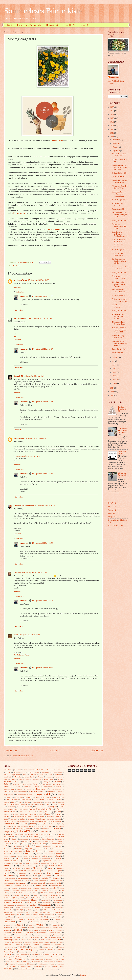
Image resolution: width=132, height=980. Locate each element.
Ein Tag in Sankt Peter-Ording (118, 254)
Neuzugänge (46, 905)
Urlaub (17, 954)
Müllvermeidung (57, 900)
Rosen (23, 928)
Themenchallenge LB (10, 947)
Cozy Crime (33, 804)
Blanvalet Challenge (36, 791)
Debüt (62, 804)
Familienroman (9, 824)
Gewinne (16, 842)
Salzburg (44, 930)
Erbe (30, 817)
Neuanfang (33, 905)
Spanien (45, 937)
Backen (6, 784)
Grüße (13, 846)
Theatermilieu (46, 945)
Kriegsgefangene (48, 871)
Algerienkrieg (46, 772)
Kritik (31, 876)
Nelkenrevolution (21, 905)
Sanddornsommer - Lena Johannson (119, 291)
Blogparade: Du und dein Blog (122, 475)
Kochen (50, 868)
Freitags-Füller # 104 (119, 221)
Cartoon (27, 802)
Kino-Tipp (42, 866)
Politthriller (43, 917)
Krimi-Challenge (21, 873)
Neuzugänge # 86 (118, 209)
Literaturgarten (19, 573)
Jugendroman (19, 863)
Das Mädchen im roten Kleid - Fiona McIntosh (119, 343)
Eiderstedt (7, 814)
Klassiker (51, 866)
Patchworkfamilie (49, 915)
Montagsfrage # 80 (118, 250)
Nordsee (38, 907)
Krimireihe (8, 876)
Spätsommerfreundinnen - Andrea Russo (120, 300)
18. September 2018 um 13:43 (42, 601)
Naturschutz (58, 902)
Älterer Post (97, 751)
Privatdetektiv (8, 919)
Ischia (52, 856)
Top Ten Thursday (24, 949)
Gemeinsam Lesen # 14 (122, 453)
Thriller (22, 947)
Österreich (38, 969)
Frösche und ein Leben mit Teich (119, 277)
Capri (20, 802)
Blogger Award (9, 795)
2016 (112, 392)
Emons (48, 814)
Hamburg (28, 846)
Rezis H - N (69, 25)
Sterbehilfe (23, 940)
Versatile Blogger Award (19, 957)
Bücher (13, 802)
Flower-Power (40, 826)
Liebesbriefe (18, 886)
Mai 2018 (19, 893)
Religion (53, 922)
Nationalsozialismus (33, 902)
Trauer (59, 950)
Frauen (28, 829)
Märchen (34, 900)
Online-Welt (20, 912)
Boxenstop (46, 797)
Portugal (52, 917)
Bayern (36, 784)
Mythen (16, 900)
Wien (63, 959)
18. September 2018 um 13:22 (42, 543)
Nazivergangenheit (9, 905)
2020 (112, 129)
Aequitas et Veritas (20, 280)
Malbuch (35, 893)
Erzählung (31, 819)
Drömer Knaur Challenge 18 (28, 812)
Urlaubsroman (46, 954)
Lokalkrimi (45, 888)
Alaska (37, 772)
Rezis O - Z (86, 25)
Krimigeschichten (37, 873)
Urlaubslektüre (35, 954)
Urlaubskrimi (25, 954)
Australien (18, 782)
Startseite (54, 751)
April (115, 372)
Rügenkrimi (7, 930)
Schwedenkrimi (19, 935)
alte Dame (51, 964)
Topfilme (42, 950)
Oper (27, 912)
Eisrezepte (33, 814)
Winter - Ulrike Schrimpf (117, 204)
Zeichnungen (31, 964)
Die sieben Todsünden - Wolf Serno (120, 268)
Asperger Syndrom (25, 779)
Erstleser (22, 819)
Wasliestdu (9, 959)
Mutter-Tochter (37, 898)
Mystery (55, 898)
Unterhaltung (8, 954)
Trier (29, 952)
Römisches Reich (57, 928)
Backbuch (57, 782)
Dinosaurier (45, 807)
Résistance (46, 928)
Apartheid (14, 779)
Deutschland (28, 807)
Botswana (38, 797)
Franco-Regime (60, 826)
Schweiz (29, 935)
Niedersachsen (8, 907)
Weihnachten (21, 959)
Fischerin (16, 826)
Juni (114, 365)
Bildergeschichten (56, 789)
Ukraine (41, 952)
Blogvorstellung (19, 797)
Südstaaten (28, 942)
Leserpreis (34, 883)
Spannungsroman (55, 937)
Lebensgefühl (17, 881)
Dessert (19, 807)
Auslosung (7, 782)
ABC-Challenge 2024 (115, 525)
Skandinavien (8, 937)
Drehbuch (24, 809)
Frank (16, 635)
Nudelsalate (46, 910)
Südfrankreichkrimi (17, 942)
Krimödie (22, 876)
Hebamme (18, 849)
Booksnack (29, 797)
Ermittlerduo (50, 817)
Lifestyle (6, 888)
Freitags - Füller (9, 832)
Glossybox (7, 844)
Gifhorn (46, 842)
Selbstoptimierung (46, 935)
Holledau (51, 851)
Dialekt (37, 807)
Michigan (6, 895)
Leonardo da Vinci (9, 883)
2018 (112, 137)
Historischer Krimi (17, 851)
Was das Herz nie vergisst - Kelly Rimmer (118, 316)
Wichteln (56, 959)
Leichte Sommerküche (40, 881)
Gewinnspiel (27, 841)
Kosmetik (7, 871)
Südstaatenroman (38, 942)
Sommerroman (35, 937)
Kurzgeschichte (11, 878)
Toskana (51, 950)
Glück (17, 844)
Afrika (30, 772)
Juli (114, 361)
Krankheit (23, 871)
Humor (28, 853)
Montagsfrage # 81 (118, 200)
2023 (112, 118)
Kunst (49, 876)
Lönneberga (54, 890)
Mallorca (51, 893)
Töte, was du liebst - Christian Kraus (119, 323)
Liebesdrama (28, 886)
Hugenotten (19, 854)
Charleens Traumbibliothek (24, 505)
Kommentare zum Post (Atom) (24, 756)
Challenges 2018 (37, 802)
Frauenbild (36, 829)
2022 (112, 122)
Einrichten (24, 814)
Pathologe (59, 915)
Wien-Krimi (10, 962)
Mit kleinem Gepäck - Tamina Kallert (120, 187)
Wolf (5, 964)
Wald (57, 957)
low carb (48, 966)
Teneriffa (36, 945)
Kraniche (15, 871)
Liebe (59, 883)
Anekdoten (59, 777)
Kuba (36, 876)
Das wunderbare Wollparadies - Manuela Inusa (118, 194)
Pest (5, 917)
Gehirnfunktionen (48, 837)
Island (58, 856)
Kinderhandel (23, 866)
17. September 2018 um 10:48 (34, 376)
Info (19, 856)
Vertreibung (32, 957)
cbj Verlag (13, 966)
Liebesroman (40, 885)
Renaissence (10, 925)
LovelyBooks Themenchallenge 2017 (22, 890)
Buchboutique (26, 799)
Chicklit (47, 802)
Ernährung (59, 817)
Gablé (7, 834)
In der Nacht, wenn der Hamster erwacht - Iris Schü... (119, 243)
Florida (31, 826)
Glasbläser (59, 842)
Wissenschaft (36, 962)
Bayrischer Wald (57, 784)
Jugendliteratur (8, 863)
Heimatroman (39, 849)
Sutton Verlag (52, 940)
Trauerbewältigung (10, 952)
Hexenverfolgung (57, 849)
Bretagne (61, 797)
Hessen (48, 849)
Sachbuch (18, 930)
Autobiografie (47, 782)
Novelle (30, 910)
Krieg (39, 871)
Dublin (41, 812)
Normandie (59, 907)
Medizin (59, 893)
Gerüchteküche (35, 839)
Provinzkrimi (32, 919)
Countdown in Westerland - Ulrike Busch (120, 226)
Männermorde (25, 900)
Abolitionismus (60, 770)
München (7, 902)
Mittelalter (27, 895)
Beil (19, 787)
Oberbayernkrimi (8, 912)
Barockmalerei (27, 784)
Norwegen (20, 910)
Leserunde (42, 883)
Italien (17, 858)
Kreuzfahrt (32, 871)
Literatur (37, 888)
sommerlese (24, 296)
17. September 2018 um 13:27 (36, 438)
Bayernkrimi (46, 784)
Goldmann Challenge (38, 844)
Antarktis (6, 779)
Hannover (59, 846)
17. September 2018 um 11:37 (42, 296)
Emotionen (58, 814)
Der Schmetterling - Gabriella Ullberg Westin (119, 261)
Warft (63, 957)
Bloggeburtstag (51, 791)
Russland (38, 928)
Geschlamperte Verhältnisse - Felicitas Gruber (118, 234)
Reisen (45, 922)
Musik (22, 898)
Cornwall (24, 804)
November (116, 143)
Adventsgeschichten (19, 772)
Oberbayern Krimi (57, 910)
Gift (52, 842)
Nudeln (38, 910)
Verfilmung (7, 957)
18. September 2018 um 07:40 (45, 505)
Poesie (26, 917)
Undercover (59, 952)
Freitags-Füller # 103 (119, 273)
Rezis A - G (52, 25)
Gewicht (60, 839)
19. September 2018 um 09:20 (29, 635)
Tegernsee (27, 945)
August (115, 357)
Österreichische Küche (52, 969)
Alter (50, 775)
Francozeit (9, 829)
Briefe (8, 800)
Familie (58, 819)
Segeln (36, 935)
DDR (41, 804)
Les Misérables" (54, 229)
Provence (20, 919)
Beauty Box (8, 786)
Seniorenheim (57, 935)
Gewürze (38, 842)
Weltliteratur (40, 959)
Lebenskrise (27, 881)
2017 (112, 388)
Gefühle (20, 837)
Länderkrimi (45, 890)
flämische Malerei (26, 966)
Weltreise (48, 959)
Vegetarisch (57, 954)
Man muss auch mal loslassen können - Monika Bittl (119, 330)
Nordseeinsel (49, 907)
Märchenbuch (46, 900)
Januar (115, 383)
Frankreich (18, 829)
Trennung (21, 952)
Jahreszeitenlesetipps (11, 861)
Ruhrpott (30, 928)
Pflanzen (11, 917)
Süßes (47, 942)
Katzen (54, 863)
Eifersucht (15, 814)
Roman (39, 925)
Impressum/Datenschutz (29, 25)
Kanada (28, 863)
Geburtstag (43, 834)
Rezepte (20, 925)
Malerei (43, 893)
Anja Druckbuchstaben (22, 318)
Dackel (55, 804)
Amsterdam (49, 777)
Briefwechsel (15, 800)
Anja (15, 336)
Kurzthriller (45, 878)
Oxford (35, 915)
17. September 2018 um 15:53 (42, 474)
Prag (60, 917)
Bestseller (59, 787)
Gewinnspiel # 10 (118, 177)
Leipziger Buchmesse (56, 881)
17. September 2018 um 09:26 (38, 280)
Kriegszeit (59, 871)
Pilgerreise (19, 917)
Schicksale (7, 932)
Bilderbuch (40, 789)
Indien (13, 856)
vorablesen (8, 969)
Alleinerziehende (57, 772)
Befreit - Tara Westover (117, 306)
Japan (24, 861)
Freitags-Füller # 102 (119, 311)
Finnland (8, 826)
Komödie (59, 868)
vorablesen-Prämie (25, 969)
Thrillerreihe (34, 947)
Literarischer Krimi (26, 888)
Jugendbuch (47, 861)
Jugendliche (59, 861)
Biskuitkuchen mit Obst (20, 791)
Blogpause (61, 795)
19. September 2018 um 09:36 (42, 668)
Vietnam (40, 957)
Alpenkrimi (33, 775)
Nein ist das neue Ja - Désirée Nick (119, 155)
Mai (114, 369)
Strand (37, 940)
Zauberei (12, 964)
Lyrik (37, 890)
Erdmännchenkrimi (38, 817)
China (53, 802)
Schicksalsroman (18, 932)
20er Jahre (18, 770)
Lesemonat (21, 883)
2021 (112, 126)
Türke (34, 952)
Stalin (16, 940)
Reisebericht (24, 922)
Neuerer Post (11, 751)
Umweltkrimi (49, 952)
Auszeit (38, 782)
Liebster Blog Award (56, 886)
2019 (112, 133)
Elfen (41, 814)
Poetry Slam (34, 917)
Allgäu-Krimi (15, 775)
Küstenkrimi (56, 878)
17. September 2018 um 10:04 (42, 318)
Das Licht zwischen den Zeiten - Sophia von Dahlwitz (120, 167)
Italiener (26, 859)
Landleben (7, 881)
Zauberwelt (21, 964)
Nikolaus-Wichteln (27, 907)
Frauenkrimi (46, 829)
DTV (48, 804)
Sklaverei (18, 937)
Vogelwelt (49, 957)
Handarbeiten (48, 846)
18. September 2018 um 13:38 (36, 573)
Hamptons (38, 846)
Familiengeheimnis (23, 821)
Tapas (61, 942)
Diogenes (54, 807)
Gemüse (15, 839)
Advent (8, 772)
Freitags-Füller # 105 (119, 173)
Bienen (29, 789)
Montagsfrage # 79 (118, 295)
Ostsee (20, 915)
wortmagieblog (19, 438)
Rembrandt (61, 922)
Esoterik (50, 819)
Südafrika (6, 942)
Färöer (62, 832)
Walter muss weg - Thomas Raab (118, 337)
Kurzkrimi (35, 878)
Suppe (43, 940)
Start (10, 25)
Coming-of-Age (14, 804)
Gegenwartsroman (32, 837)
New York (59, 905)
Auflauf (60, 779)
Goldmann (24, 844)
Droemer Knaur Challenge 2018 (41, 809)
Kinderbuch (9, 866)
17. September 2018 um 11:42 (42, 402)
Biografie (7, 791)
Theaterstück (58, 945)
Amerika (18, 777)
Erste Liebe (14, 819)
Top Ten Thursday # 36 (122, 409)
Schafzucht (59, 930)
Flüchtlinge (49, 826)
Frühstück (55, 832)
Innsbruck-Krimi (27, 856)
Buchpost (51, 800)
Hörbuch (59, 854)
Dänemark (48, 812)
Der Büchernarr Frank (21, 655)
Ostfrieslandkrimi (9, 915)
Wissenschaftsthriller (49, 962)
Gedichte (52, 834)
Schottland (30, 932)
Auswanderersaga (28, 782)
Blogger (60, 791)
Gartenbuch (15, 834)
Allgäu (6, 775)
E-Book (58, 812)
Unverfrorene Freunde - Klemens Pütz (120, 181)
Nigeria (17, 907)
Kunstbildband (60, 876)
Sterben (31, 940)
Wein (32, 959)
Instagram (111, 513)
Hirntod (6, 851)
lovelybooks (38, 966)
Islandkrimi (7, 859)
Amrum (40, 777)
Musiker (29, 898)
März (115, 376)
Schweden (7, 935)
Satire (51, 930)
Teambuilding (8, 945)
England (7, 817)
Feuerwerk (54, 824)
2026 (112, 107)
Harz (11, 849)
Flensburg (24, 826)
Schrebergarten (42, 932)
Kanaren (36, 863)
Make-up (27, 893)
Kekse (60, 863)
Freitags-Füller (25, 831)
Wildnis (18, 962)
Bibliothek (20, 789)
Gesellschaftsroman (48, 839)
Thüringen (45, 947)
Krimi (6, 873)
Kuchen (42, 876)
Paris (40, 915)
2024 (112, 114)
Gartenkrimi (25, 834)
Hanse (5, 849)
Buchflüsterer (39, 799)
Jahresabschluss (46, 859)
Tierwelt (9, 950)
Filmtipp (62, 824)
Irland (45, 856)
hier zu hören (19, 213)
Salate (36, 930)
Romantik (7, 928)
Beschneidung (48, 787)
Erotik (6, 819)
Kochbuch (38, 868)
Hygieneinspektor (48, 854)
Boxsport (54, 797)
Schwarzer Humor (56, 932)
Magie (11, 893)
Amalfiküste (8, 777)
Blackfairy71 (18, 376)
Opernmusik (35, 912)
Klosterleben (27, 868)
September (116, 151)
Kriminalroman (53, 873)
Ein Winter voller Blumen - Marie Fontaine (118, 284)
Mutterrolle (47, 898)
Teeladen (18, 945)
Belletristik (27, 787)
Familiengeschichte (39, 821)
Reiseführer (35, 922)
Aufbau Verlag (49, 779)
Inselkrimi (38, 856)
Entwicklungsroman (19, 817)
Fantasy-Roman (44, 824)
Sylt (59, 940)
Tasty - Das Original (119, 349)
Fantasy (33, 824)
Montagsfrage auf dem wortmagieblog (27, 456)
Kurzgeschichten (23, 878)
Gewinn (6, 841)
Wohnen (60, 962)
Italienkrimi (35, 859)
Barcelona (16, 784)
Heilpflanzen (28, 849)
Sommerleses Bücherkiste (43, 11)
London (54, 888)
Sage (30, 930)
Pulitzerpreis (58, 919)
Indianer (6, 856)
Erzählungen (41, 819)
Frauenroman (56, 829)
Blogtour (9, 797)
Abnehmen (50, 770)
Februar (115, 380)
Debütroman (11, 807)
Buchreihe (59, 800)
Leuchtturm (51, 883)
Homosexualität (8, 854)
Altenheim (43, 775)
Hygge (39, 854)
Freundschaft (44, 832)
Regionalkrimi (10, 922)
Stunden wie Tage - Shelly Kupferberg (123, 430)
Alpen (25, 775)
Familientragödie (23, 824)
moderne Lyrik (58, 966)
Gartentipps (35, 834)
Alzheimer (58, 775)
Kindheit (33, 866)
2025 (112, 111)
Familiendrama (8, 821)
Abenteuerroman (29, 770)
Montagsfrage (18, 266)
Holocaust (59, 851)
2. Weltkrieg (8, 770)
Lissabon (14, 888)
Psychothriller (44, 919)
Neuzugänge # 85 (118, 353)
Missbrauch (16, 895)
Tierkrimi (61, 947)
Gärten (20, 846)
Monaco (45, 895)
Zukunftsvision (42, 964)
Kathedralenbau (45, 863)
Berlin (37, 786)
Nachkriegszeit (18, 902)
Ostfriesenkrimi (46, 912)
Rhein (30, 925)
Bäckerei (6, 802)
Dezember (116, 140)
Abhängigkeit (41, 770)
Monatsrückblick (56, 895)
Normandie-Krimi (9, 910)
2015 (112, 395)
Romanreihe (56, 925)
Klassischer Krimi (16, 868)
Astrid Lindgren (37, 779)
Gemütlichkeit (24, 839)
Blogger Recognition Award (24, 795)
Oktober (116, 147)
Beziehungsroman (9, 789)
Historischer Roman (34, 851)
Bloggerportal (42, 794)
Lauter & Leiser (57, 140)
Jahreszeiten (58, 859)
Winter (25, 962)
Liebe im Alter (8, 886)
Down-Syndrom (14, 809)
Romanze (16, 928)
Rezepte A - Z (112, 517)
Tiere (52, 947)
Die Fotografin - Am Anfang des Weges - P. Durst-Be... (119, 215)
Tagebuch (54, 942)
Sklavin (25, 937)
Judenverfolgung (34, 861)
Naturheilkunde (47, 902)
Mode (36, 895)
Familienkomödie (56, 821)
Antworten (17, 287)
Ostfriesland (58, 912)
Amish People (30, 777)
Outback (28, 915)
